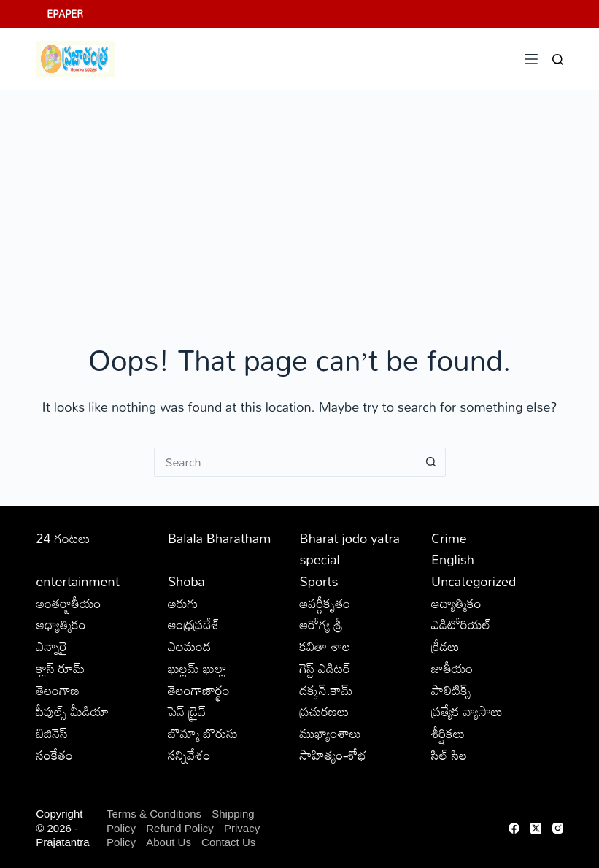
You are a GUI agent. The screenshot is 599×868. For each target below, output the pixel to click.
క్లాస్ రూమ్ (60, 668)
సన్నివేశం (189, 755)
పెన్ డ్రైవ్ (187, 711)
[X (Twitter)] (536, 828)
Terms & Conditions (154, 814)
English (453, 559)
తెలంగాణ (58, 690)
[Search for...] (285, 462)
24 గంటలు (63, 538)
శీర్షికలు (448, 733)
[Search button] (431, 462)
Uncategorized (474, 581)
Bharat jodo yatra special (349, 549)
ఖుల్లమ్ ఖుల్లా (197, 668)
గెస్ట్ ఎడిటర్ (325, 668)
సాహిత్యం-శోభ (333, 755)
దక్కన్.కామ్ (326, 690)
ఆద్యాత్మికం (456, 603)
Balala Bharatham (219, 538)
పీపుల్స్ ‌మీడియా (72, 711)
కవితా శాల (325, 646)
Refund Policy (180, 828)
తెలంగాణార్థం (199, 690)
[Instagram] (558, 828)
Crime (449, 538)
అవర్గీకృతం (325, 603)
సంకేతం (54, 755)
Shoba (186, 581)
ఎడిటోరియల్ (461, 624)
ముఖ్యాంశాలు (330, 733)
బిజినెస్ (51, 733)
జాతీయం (452, 668)
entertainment (78, 581)
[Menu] (531, 59)
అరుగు (183, 603)
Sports (318, 581)
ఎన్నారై (51, 646)
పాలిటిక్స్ (451, 690)
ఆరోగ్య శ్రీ (321, 624)
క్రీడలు (445, 646)
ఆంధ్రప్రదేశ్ (194, 624)
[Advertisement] (299, 199)
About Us (169, 842)
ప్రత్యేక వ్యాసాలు (467, 711)
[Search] (558, 59)
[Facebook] (514, 828)
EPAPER (65, 14)
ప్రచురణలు (324, 711)
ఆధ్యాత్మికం (61, 624)
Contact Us (228, 842)
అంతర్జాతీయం (68, 603)
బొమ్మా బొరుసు (203, 733)
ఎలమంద (189, 646)
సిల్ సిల (449, 755)
